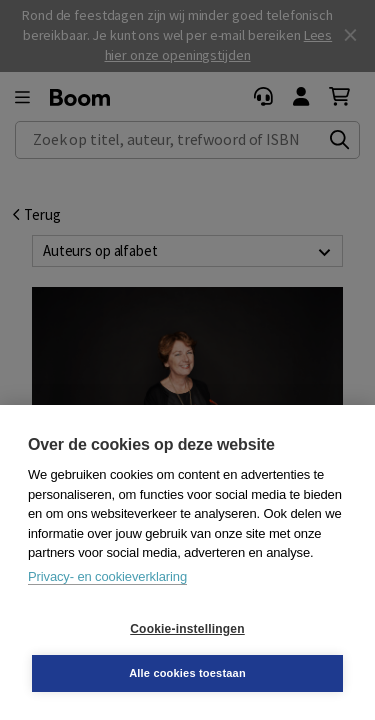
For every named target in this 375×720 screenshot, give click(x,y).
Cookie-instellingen (187, 629)
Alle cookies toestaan (187, 673)
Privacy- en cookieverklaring (107, 576)
